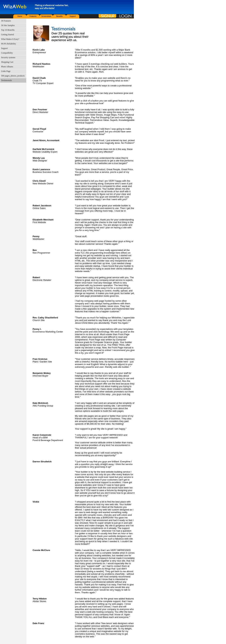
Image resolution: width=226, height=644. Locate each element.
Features (33, 16)
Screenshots (46, 16)
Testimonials (6, 80)
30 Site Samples (8, 25)
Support (73, 16)
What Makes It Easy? (10, 39)
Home (20, 16)
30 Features (6, 21)
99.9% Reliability (9, 44)
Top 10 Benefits (8, 30)
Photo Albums (7, 67)
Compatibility (7, 53)
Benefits (59, 16)
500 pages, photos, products (13, 76)
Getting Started (7, 35)
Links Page (6, 71)
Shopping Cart (7, 62)
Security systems (8, 57)
